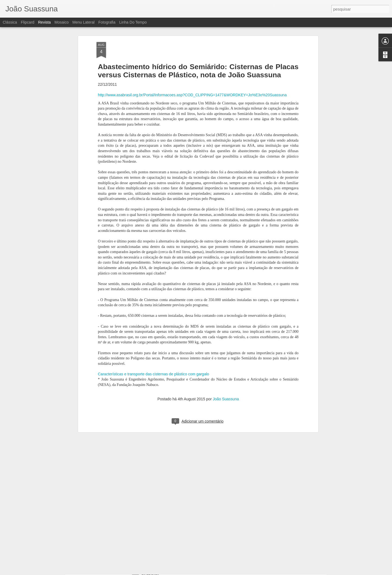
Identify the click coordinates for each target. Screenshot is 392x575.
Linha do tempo (133, 22)
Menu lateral (83, 22)
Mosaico (62, 22)
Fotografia (107, 22)
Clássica (10, 22)
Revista (44, 22)
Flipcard (28, 22)
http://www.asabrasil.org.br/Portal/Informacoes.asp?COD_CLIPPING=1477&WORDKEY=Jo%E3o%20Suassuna (192, 63)
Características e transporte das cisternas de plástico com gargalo (153, 342)
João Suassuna (226, 368)
